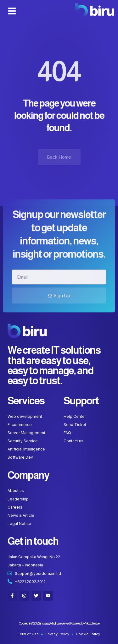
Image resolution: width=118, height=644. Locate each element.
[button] (12, 11)
